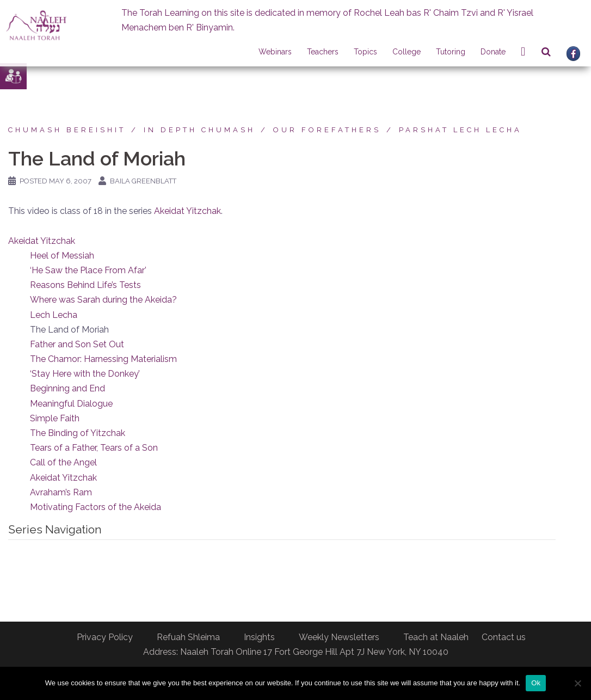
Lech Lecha (54, 315)
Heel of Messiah (62, 256)
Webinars (275, 52)
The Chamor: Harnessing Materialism (103, 359)
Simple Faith (55, 418)
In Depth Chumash (199, 130)
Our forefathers (327, 130)
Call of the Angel (63, 462)
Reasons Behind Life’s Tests (85, 285)
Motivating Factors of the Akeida (96, 507)
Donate (493, 52)
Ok (536, 683)
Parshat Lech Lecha (460, 130)
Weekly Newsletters (339, 637)
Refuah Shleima (188, 637)
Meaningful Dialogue (71, 404)
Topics (365, 52)
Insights (259, 637)
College (407, 52)
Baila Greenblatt (143, 181)
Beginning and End (67, 388)
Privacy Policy (105, 637)
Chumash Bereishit (67, 130)
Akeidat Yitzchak (187, 211)
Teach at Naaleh (436, 637)
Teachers (323, 52)
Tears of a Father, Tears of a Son (94, 448)
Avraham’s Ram (61, 492)
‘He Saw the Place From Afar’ (88, 270)
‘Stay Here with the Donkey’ (85, 374)
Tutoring (451, 52)
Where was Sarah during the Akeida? (103, 300)
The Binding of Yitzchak (78, 433)
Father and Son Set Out (77, 344)
